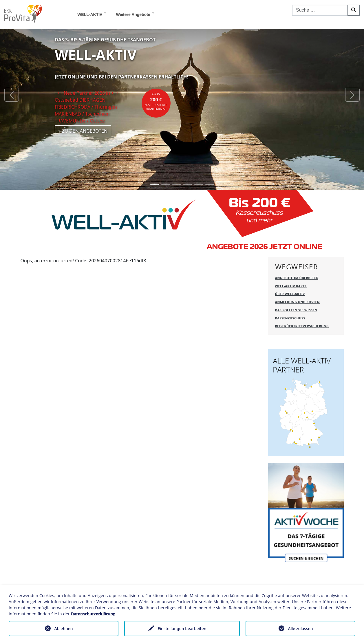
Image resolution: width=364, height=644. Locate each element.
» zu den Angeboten (83, 131)
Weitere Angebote (133, 14)
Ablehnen (63, 629)
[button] (12, 95)
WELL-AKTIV (90, 14)
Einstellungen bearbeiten (182, 629)
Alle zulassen (300, 629)
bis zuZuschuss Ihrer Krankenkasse (156, 101)
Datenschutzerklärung (93, 614)
